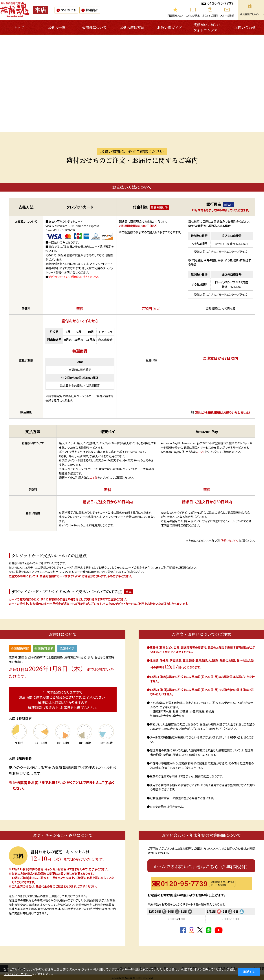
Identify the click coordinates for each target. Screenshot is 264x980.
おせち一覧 (57, 27)
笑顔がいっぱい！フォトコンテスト (207, 27)
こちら (93, 477)
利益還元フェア (175, 15)
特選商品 (92, 10)
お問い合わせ (245, 27)
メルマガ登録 (227, 15)
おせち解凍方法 (132, 27)
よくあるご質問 (210, 15)
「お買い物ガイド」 (230, 540)
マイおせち (69, 10)
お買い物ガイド (170, 27)
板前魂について (94, 27)
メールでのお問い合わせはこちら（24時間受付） (201, 866)
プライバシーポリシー (18, 974)
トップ (19, 27)
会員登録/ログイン (250, 14)
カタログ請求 (193, 15)
